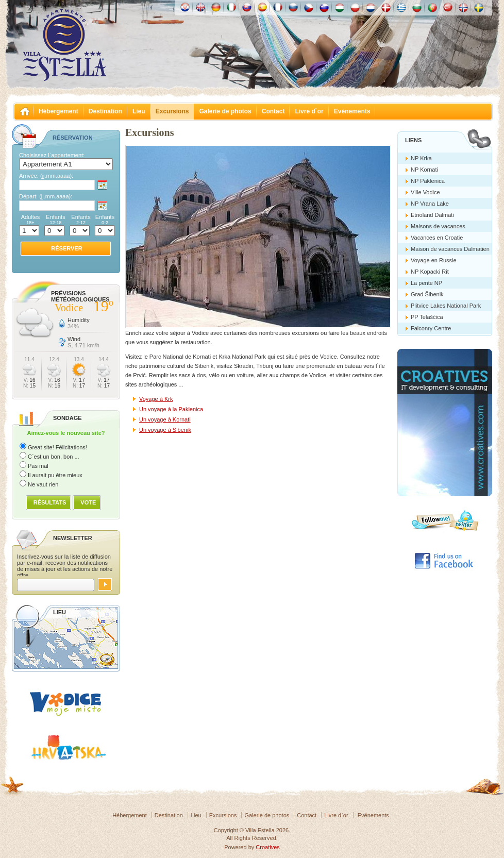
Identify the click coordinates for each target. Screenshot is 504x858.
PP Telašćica (427, 317)
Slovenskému (247, 7)
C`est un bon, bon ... (54, 457)
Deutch (216, 7)
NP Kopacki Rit (430, 272)
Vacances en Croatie (437, 238)
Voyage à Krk (156, 399)
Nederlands (371, 7)
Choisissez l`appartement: (52, 155)
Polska (355, 7)
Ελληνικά (401, 7)
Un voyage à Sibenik (165, 430)
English (200, 7)
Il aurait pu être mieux (55, 475)
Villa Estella (64, 45)
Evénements (352, 111)
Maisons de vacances (438, 226)
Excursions (172, 111)
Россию (293, 7)
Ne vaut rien (43, 484)
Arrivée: (46, 176)
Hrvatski (185, 7)
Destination (105, 111)
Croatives (267, 847)
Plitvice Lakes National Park (446, 306)
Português (432, 7)
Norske (463, 7)
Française (278, 7)
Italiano (231, 7)
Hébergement (58, 111)
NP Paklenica (428, 181)
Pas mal (38, 466)
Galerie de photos (225, 111)
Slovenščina (324, 7)
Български (417, 7)
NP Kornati (424, 170)
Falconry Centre (431, 328)
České (309, 7)
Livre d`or (309, 111)
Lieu (139, 111)
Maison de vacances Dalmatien (450, 249)
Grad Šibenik (427, 294)
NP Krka (421, 158)
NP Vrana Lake (430, 204)
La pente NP (426, 283)
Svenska (479, 7)
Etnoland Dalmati (432, 215)
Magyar (340, 7)
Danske (386, 7)
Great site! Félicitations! (57, 447)
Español (262, 7)
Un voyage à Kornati (165, 419)
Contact (273, 111)
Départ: (46, 196)
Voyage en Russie (434, 260)
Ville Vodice (425, 192)
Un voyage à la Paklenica (171, 409)
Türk (448, 7)
